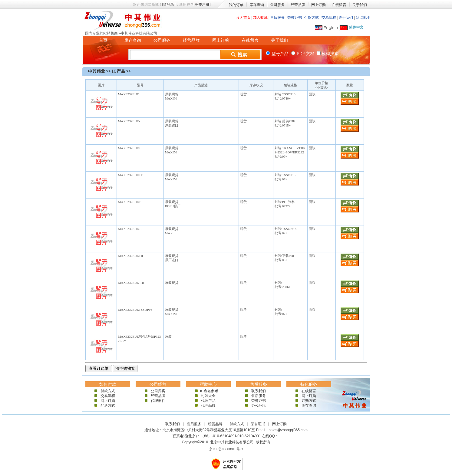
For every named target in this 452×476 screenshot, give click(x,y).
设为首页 (243, 18)
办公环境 (259, 405)
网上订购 (318, 5)
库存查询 (257, 5)
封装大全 (208, 396)
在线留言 (339, 5)
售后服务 (277, 18)
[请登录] (169, 5)
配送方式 (108, 405)
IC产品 (118, 71)
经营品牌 (298, 5)
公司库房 (158, 391)
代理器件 (158, 401)
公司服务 (277, 5)
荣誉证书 (295, 18)
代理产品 (208, 401)
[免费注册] (202, 5)
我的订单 (236, 5)
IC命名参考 (208, 391)
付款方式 (312, 18)
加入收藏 (260, 18)
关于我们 (360, 5)
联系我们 (259, 391)
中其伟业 (97, 71)
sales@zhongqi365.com (288, 430)
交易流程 (329, 18)
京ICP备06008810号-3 (226, 449)
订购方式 (309, 401)
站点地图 (363, 18)
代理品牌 (208, 405)
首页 (103, 40)
